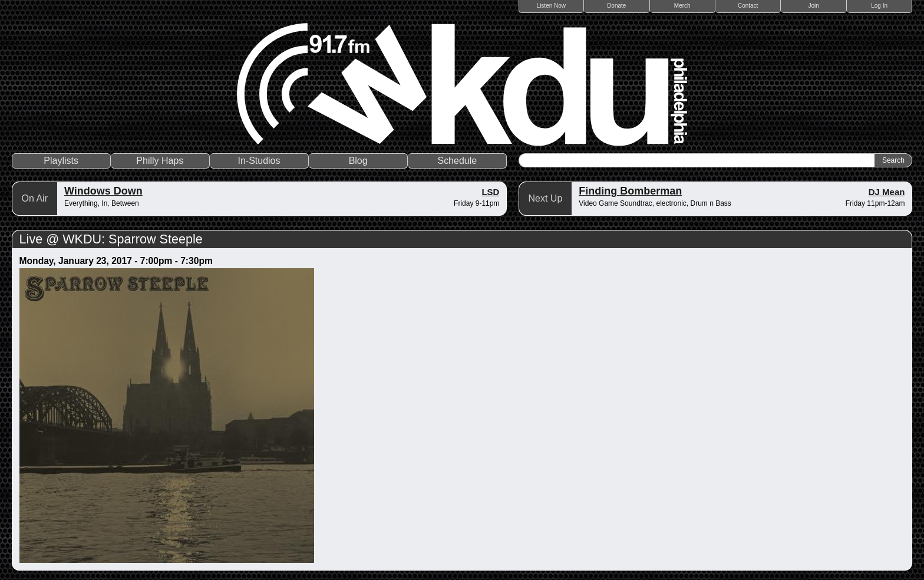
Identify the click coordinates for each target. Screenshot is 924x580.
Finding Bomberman (630, 191)
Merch (682, 6)
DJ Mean (887, 192)
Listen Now (551, 6)
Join (814, 6)
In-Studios (259, 161)
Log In (879, 6)
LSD (490, 192)
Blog (358, 161)
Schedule (457, 161)
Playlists (61, 161)
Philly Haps (160, 161)
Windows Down (103, 191)
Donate (616, 6)
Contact (748, 6)
